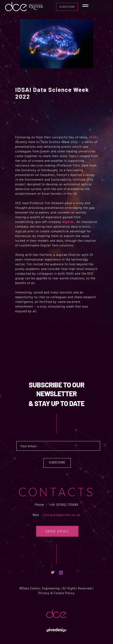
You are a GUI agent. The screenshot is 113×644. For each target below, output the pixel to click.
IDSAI (94, 137)
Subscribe (77, 7)
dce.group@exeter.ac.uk (62, 515)
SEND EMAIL (57, 531)
